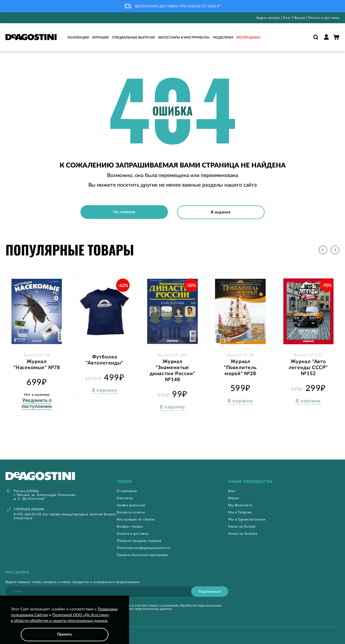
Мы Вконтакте (240, 505)
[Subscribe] (210, 591)
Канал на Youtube (243, 533)
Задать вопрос (268, 18)
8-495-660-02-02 (28, 514)
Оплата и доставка (324, 18)
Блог (287, 18)
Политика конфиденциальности (143, 548)
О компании (127, 491)
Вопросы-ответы (131, 512)
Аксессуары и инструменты (184, 37)
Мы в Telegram (240, 512)
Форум (300, 18)
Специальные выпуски (133, 37)
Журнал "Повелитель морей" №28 (240, 367)
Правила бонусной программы (143, 555)
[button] (335, 250)
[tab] (173, 482)
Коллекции (78, 37)
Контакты (125, 498)
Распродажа (248, 37)
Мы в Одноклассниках (247, 519)
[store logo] (31, 37)
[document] (65, 624)
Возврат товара (130, 526)
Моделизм (223, 37)
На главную (124, 212)
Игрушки (100, 37)
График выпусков (131, 505)
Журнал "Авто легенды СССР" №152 (308, 367)
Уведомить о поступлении (37, 403)
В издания (221, 212)
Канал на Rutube (242, 526)
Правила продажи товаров (139, 540)
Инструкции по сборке (136, 519)
